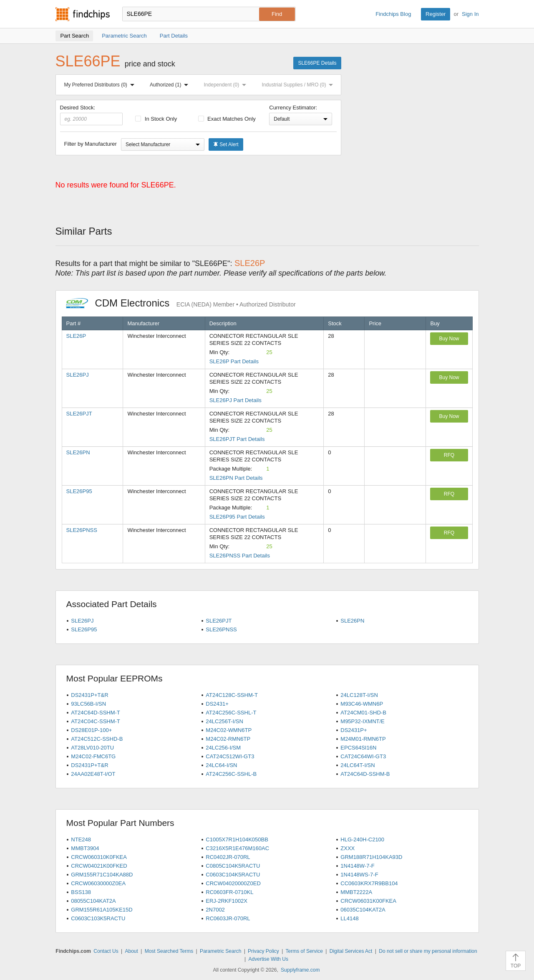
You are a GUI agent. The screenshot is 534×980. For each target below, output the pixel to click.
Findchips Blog (393, 14)
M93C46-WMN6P (362, 704)
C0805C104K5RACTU (233, 866)
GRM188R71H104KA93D (371, 857)
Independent (227, 85)
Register (436, 14)
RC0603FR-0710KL (229, 892)
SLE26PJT (79, 414)
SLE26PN (78, 452)
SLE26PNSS (82, 530)
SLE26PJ (78, 375)
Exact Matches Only (227, 119)
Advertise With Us (268, 959)
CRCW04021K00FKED (99, 866)
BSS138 (81, 892)
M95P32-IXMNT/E (362, 721)
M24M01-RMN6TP (363, 739)
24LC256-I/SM (223, 748)
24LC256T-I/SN (224, 721)
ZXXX (348, 848)
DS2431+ (217, 704)
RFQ (449, 455)
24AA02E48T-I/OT (93, 774)
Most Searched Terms (169, 951)
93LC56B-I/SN (88, 704)
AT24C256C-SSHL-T (231, 713)
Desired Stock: (92, 115)
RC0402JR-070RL (228, 857)
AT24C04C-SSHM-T (96, 721)
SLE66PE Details (317, 63)
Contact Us (106, 951)
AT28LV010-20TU (92, 748)
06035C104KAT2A (363, 910)
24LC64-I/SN (221, 765)
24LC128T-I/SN (359, 695)
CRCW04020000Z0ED (233, 883)
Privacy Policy (263, 951)
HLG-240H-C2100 (362, 839)
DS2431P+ (354, 730)
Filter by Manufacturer (91, 144)
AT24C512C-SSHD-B (97, 739)
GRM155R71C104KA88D (102, 875)
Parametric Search (220, 951)
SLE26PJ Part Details (236, 400)
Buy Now (449, 339)
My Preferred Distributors (101, 85)
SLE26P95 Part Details (237, 517)
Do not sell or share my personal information (428, 951)
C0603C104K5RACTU (233, 875)
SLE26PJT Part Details (237, 439)
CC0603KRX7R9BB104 (369, 883)
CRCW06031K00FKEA (368, 901)
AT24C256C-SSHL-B (231, 774)
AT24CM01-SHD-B (363, 713)
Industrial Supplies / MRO (299, 85)
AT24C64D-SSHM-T (96, 713)
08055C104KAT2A (93, 901)
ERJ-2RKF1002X (227, 901)
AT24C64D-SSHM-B (365, 774)
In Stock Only (156, 119)
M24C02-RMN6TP (228, 739)
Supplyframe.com (300, 970)
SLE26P (76, 336)
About (131, 951)
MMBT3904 (85, 848)
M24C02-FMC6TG (93, 756)
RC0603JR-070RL (228, 918)
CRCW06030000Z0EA (98, 883)
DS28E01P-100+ (91, 730)
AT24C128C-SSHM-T (232, 695)
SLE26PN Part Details (236, 478)
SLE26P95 (79, 491)
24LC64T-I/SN (358, 765)
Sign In (470, 14)
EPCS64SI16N (358, 748)
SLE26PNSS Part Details (240, 556)
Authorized (171, 85)
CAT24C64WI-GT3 (363, 756)
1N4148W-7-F (357, 866)
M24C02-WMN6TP (229, 730)
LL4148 (349, 918)
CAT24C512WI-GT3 (230, 756)
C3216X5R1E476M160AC (237, 848)
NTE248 (81, 839)
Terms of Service (304, 951)
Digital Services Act (351, 951)
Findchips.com (83, 14)
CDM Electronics (181, 303)
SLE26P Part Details (234, 361)
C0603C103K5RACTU (98, 918)
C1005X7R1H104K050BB (237, 839)
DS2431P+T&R (89, 695)
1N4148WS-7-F (359, 875)
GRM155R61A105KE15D (102, 910)
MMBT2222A (356, 892)
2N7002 (215, 910)
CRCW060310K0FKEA (99, 857)
